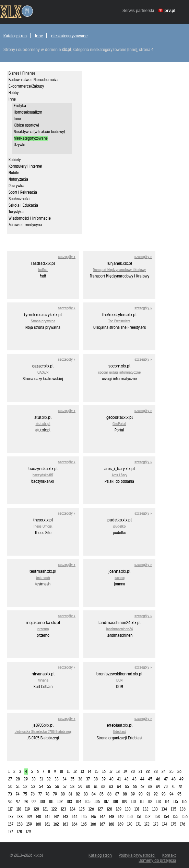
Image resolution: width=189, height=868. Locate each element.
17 (111, 772)
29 (26, 779)
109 (125, 802)
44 (142, 779)
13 (82, 772)
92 (156, 794)
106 (97, 802)
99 (34, 802)
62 (103, 787)
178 (19, 832)
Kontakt (169, 855)
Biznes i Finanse (22, 73)
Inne (39, 36)
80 (63, 794)
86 (109, 794)
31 (41, 779)
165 (84, 824)
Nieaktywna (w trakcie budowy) (39, 132)
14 (90, 772)
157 (11, 824)
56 (57, 787)
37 (88, 779)
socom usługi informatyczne (119, 372)
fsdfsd (43, 270)
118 (19, 809)
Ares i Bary (120, 475)
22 (148, 772)
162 (56, 824)
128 (109, 809)
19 (125, 772)
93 (164, 794)
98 (26, 802)
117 (10, 809)
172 (147, 824)
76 (33, 794)
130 (128, 809)
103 (69, 802)
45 (150, 779)
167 (102, 824)
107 (106, 802)
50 (10, 787)
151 (139, 817)
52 (25, 787)
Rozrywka (16, 186)
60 (88, 787)
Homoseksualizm (28, 112)
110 (133, 802)
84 (94, 794)
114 (167, 802)
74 (18, 794)
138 (20, 817)
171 (138, 824)
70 (166, 787)
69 (158, 787)
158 (20, 824)
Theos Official (43, 526)
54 (41, 787)
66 (135, 787)
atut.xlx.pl (43, 424)
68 (150, 787)
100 (42, 802)
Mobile (14, 173)
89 (133, 794)
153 (157, 817)
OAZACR (43, 372)
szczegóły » (67, 257)
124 (73, 809)
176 (183, 824)
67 (143, 787)
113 (158, 802)
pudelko (119, 526)
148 (111, 817)
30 (34, 779)
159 (29, 824)
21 (140, 772)
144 (75, 817)
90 (141, 794)
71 (173, 787)
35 (72, 779)
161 (47, 824)
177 (11, 832)
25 (172, 772)
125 (82, 809)
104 (79, 802)
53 (33, 787)
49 (181, 779)
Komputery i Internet (25, 166)
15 (97, 772)
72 (180, 787)
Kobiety (15, 160)
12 (75, 772)
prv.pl (170, 11)
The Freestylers (119, 321)
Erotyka (20, 106)
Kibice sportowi (26, 125)
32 (49, 779)
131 (137, 809)
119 (27, 809)
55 (49, 787)
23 (156, 772)
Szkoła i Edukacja (23, 205)
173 (156, 824)
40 (111, 779)
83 (86, 794)
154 (166, 817)
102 (60, 802)
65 (127, 787)
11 (68, 772)
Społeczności (20, 199)
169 (121, 824)
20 (133, 772)
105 (88, 802)
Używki (20, 145)
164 (75, 824)
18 (118, 772)
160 (38, 824)
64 (119, 787)
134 (164, 809)
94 (172, 794)
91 (148, 794)
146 (93, 817)
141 (47, 817)
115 (176, 802)
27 (10, 779)
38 (96, 779)
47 (166, 779)
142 (56, 817)
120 (36, 809)
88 (125, 794)
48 (174, 779)
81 (70, 794)
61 (96, 787)
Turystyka (16, 212)
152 (148, 817)
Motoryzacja (18, 179)
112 (150, 802)
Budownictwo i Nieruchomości (34, 80)
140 (38, 817)
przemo (43, 629)
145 (84, 817)
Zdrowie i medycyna (25, 225)
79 (55, 794)
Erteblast (120, 732)
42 (127, 779)
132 (146, 809)
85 (102, 794)
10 (61, 772)
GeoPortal (119, 424)
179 (28, 832)
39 (104, 779)
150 (130, 817)
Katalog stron (15, 36)
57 (65, 787)
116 (184, 802)
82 (78, 794)
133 (155, 809)
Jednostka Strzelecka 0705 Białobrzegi (43, 732)
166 (93, 824)
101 (51, 802)
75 (25, 794)
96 (10, 802)
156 (185, 817)
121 (45, 809)
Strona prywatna (43, 321)
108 (115, 802)
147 (102, 817)
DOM (119, 680)
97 (18, 802)
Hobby (14, 93)
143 (66, 817)
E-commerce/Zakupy (26, 86)
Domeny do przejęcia (157, 860)
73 (10, 794)
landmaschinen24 (119, 629)
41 (119, 779)
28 (18, 779)
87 (117, 794)
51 (18, 787)
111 (142, 802)
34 (64, 779)
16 (104, 772)
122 (54, 809)
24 (164, 772)
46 (158, 779)
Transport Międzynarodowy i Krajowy (119, 270)
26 (179, 772)
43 (134, 779)
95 (179, 794)
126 (91, 809)
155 (176, 817)
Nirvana (43, 680)
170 (130, 824)
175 (174, 824)
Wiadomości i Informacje (30, 218)
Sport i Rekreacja (23, 192)
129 (119, 809)
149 (121, 817)
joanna (120, 578)
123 (63, 809)
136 (183, 809)
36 (80, 779)
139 (29, 817)
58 (72, 787)
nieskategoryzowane (69, 36)
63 (111, 787)
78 (48, 794)
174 (165, 824)
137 (11, 817)
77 (40, 794)
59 (80, 787)
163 (66, 824)
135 (174, 809)
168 (111, 824)
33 (57, 779)
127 (100, 809)
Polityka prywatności (137, 855)
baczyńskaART (43, 475)
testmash (43, 578)
